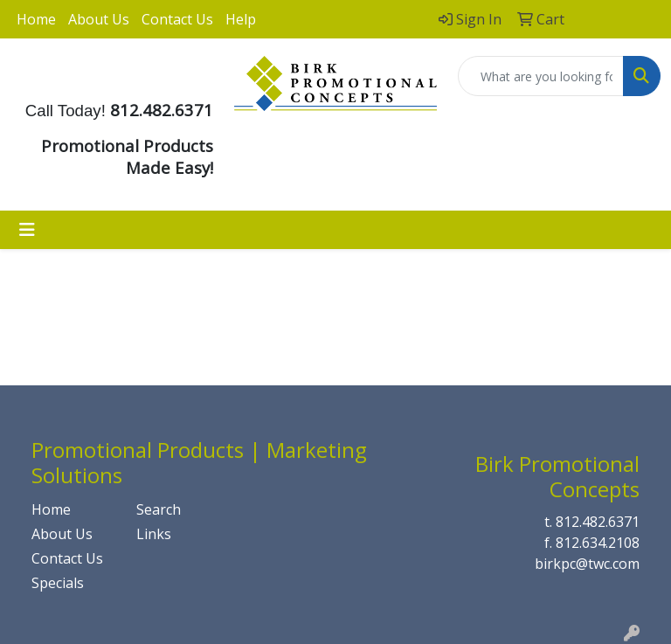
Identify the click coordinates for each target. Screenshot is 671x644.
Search (159, 509)
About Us (99, 19)
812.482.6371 (598, 522)
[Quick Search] (541, 76)
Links (154, 534)
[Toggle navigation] (27, 230)
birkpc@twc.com (587, 564)
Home (36, 19)
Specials (58, 583)
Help (241, 19)
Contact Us (177, 19)
